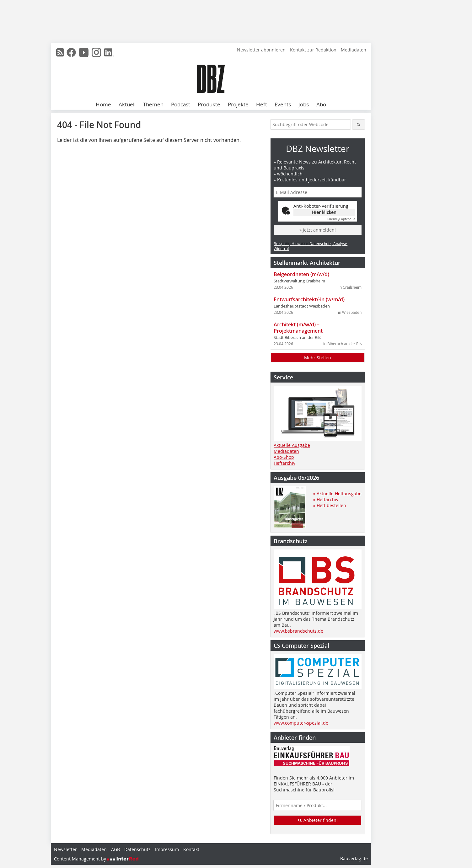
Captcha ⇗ (341, 219)
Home (103, 104)
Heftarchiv (284, 463)
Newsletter (65, 849)
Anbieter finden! (318, 820)
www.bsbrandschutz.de (298, 631)
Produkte (209, 104)
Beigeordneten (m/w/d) (301, 274)
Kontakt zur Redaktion (313, 50)
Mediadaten (354, 50)
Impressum (167, 849)
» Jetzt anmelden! (318, 230)
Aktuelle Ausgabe (292, 445)
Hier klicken (324, 212)
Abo (321, 104)
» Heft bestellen (330, 505)
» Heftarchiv (326, 499)
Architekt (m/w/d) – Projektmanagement (298, 328)
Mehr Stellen (318, 358)
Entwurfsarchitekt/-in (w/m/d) (309, 299)
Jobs (304, 104)
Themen (153, 104)
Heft (262, 104)
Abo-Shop (284, 457)
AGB (115, 849)
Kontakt (191, 849)
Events (283, 104)
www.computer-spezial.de (301, 723)
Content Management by (96, 859)
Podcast (181, 104)
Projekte (238, 104)
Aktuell (127, 104)
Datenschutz (137, 849)
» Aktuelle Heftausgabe (337, 493)
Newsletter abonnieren (261, 50)
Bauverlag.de (354, 858)
